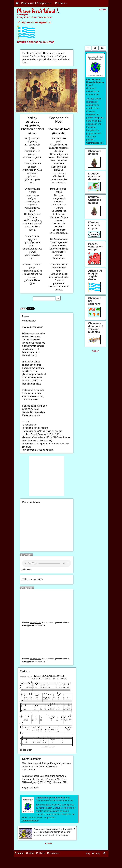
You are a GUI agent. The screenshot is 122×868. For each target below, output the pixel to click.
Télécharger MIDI (33, 579)
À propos (19, 853)
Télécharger (27, 569)
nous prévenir (35, 623)
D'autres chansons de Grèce (36, 42)
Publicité (41, 853)
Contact (30, 853)
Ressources (53, 853)
